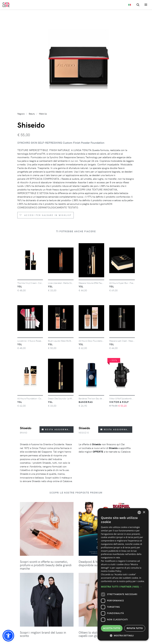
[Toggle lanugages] (130, 5)
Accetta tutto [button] (112, 628)
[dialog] (123, 574)
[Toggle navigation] (146, 5)
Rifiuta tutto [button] (135, 628)
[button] (8, 636)
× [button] (144, 512)
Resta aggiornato (57, 429)
